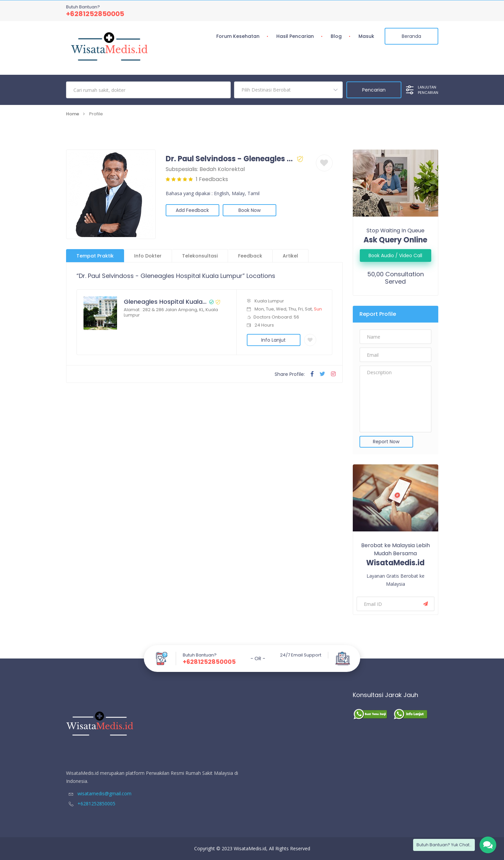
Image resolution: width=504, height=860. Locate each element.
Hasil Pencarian (295, 36)
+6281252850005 (95, 14)
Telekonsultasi (200, 256)
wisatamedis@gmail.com (99, 793)
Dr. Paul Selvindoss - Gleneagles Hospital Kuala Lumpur (230, 159)
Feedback (250, 256)
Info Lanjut (273, 340)
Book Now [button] (249, 210)
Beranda (411, 36)
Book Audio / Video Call (395, 255)
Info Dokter (148, 256)
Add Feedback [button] (192, 210)
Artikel (290, 256)
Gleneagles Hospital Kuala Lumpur (165, 302)
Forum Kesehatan (238, 36)
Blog (336, 36)
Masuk (366, 36)
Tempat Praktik (95, 256)
